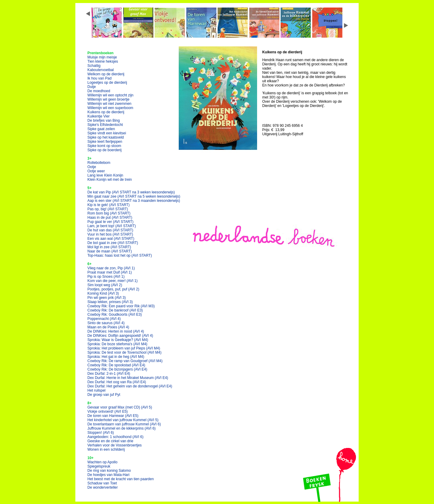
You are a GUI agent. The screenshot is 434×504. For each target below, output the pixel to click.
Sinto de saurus (106, 323)
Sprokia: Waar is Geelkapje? (118, 340)
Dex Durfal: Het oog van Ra (117, 382)
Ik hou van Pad (99, 78)
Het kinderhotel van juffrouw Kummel (123, 420)
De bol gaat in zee (113, 243)
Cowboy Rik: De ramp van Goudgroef (125, 361)
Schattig (94, 66)
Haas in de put (110, 218)
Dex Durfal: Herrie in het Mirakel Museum (128, 378)
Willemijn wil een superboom (110, 108)
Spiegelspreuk (99, 466)
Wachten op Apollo (102, 462)
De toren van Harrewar (113, 416)
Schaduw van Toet (102, 483)
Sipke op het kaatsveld (106, 137)
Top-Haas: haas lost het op (120, 255)
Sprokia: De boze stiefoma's (117, 344)
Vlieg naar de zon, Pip (111, 268)
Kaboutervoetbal (101, 70)
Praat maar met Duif (110, 272)
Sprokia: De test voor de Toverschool (124, 352)
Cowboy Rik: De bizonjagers (117, 369)
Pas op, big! (108, 209)
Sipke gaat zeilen (101, 129)
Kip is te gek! (108, 205)
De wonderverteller (103, 487)
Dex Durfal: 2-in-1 (109, 374)
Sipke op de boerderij (104, 150)
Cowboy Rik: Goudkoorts (115, 315)
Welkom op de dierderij (106, 74)
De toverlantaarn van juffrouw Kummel (124, 424)
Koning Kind (103, 293)
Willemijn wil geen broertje (108, 99)
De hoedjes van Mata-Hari (108, 475)
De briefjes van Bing (104, 121)
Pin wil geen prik (107, 298)
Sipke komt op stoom (104, 146)
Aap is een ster (134, 201)
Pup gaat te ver (110, 222)
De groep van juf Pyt (104, 395)
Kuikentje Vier (99, 116)
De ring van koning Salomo (109, 471)
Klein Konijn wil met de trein (110, 180)
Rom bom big (109, 213)
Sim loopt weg (105, 285)
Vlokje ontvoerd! (108, 412)
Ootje (92, 167)
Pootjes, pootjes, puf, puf (113, 289)
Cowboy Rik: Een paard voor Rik (121, 306)
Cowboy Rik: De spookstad (116, 365)
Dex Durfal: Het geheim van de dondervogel (130, 386)
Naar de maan (110, 251)
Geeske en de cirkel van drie (110, 441)
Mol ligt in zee (109, 247)
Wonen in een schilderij (106, 449)
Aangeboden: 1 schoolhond (115, 437)
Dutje (92, 87)
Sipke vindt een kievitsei (107, 133)
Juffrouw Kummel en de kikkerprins (121, 428)
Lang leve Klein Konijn (105, 175)
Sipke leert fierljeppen (105, 142)
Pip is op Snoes (106, 277)
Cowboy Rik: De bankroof (115, 310)
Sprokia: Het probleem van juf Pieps (124, 348)
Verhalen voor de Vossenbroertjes (115, 445)
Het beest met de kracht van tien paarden (121, 479)
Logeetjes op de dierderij (107, 83)
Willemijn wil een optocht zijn (110, 95)
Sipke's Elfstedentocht (105, 125)
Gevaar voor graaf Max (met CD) (120, 407)
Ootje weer (96, 171)
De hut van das (110, 230)
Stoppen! (101, 433)
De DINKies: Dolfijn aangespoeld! (120, 336)
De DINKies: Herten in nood (116, 331)
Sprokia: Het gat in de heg (116, 357)
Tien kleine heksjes (103, 61)
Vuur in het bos (110, 234)
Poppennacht (104, 319)
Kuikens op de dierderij (106, 112)
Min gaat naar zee (134, 196)
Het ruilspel (96, 390)
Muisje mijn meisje (102, 57)
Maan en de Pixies (108, 327)
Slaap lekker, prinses (110, 302)
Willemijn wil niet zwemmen (109, 104)
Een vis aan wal (111, 239)
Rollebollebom (99, 163)
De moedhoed (99, 91)
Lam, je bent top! (112, 226)
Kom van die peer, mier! (113, 281)
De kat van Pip (131, 192)
